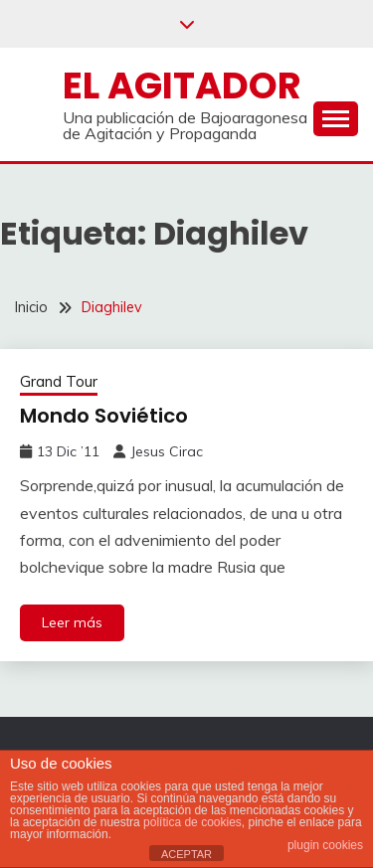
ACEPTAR (186, 854)
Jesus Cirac (167, 451)
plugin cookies (325, 845)
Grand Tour (59, 381)
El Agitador (182, 86)
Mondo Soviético (104, 416)
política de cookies (192, 822)
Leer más (72, 622)
